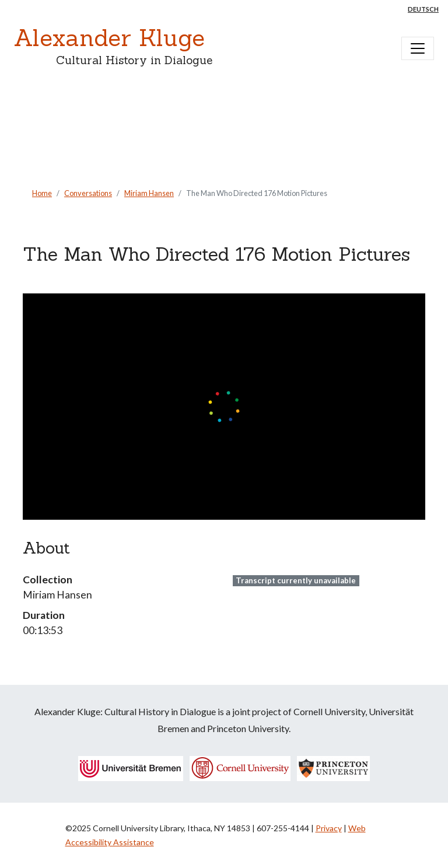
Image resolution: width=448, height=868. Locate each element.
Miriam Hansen (149, 193)
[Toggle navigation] (418, 48)
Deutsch (423, 9)
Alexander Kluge (109, 38)
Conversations (88, 193)
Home (42, 193)
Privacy (329, 828)
